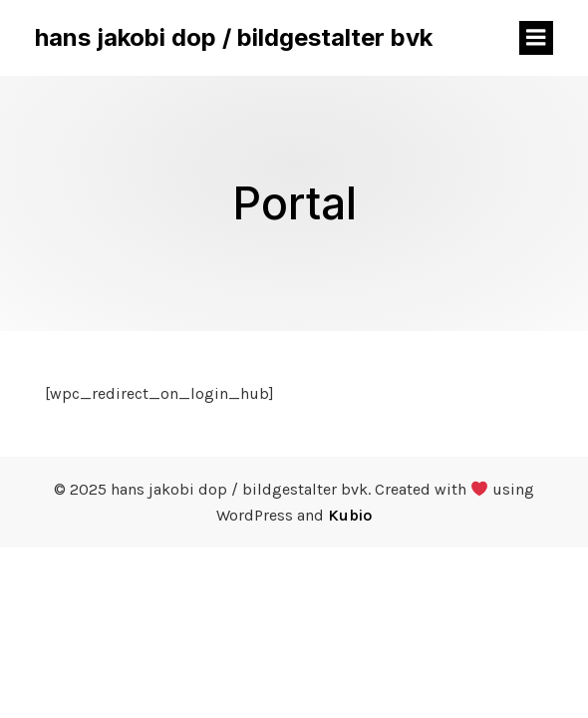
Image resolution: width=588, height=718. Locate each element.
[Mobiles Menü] (536, 38)
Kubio (350, 515)
